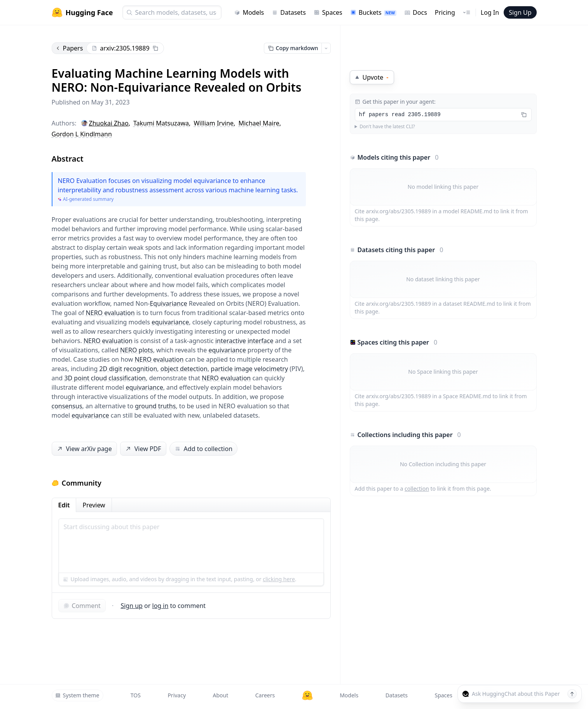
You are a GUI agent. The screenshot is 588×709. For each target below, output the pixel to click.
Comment (82, 606)
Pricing (445, 12)
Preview (94, 505)
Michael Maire (259, 123)
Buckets (373, 12)
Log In (490, 12)
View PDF (142, 449)
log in (161, 606)
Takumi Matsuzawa (161, 123)
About (221, 695)
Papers (69, 48)
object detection (184, 369)
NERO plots (137, 350)
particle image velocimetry (249, 369)
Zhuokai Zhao (109, 123)
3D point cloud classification (105, 378)
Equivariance (168, 303)
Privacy (177, 695)
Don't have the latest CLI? (387, 127)
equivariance (170, 322)
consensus (67, 406)
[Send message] (572, 694)
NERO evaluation (110, 313)
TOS (136, 695)
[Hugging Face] (307, 695)
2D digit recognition (128, 369)
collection (417, 489)
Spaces (328, 12)
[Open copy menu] (326, 48)
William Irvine (214, 123)
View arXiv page (84, 449)
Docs (416, 12)
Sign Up (520, 12)
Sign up (132, 606)
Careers (265, 695)
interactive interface (244, 341)
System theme (77, 695)
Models (249, 12)
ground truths (155, 406)
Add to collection (203, 449)
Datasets (289, 12)
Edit (64, 505)
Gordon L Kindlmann (82, 134)
